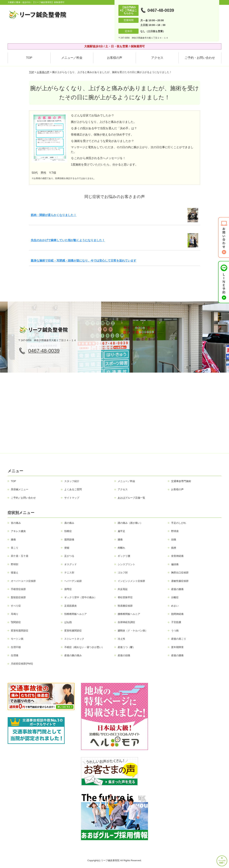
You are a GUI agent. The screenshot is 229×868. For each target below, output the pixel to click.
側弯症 (68, 589)
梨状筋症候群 (18, 597)
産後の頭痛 (124, 655)
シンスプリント (126, 564)
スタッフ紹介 (72, 481)
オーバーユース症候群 (23, 581)
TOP (29, 58)
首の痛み (16, 523)
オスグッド (71, 564)
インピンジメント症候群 (131, 581)
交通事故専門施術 (181, 481)
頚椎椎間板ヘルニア (76, 614)
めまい (175, 606)
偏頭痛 (175, 564)
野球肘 (15, 564)
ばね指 (68, 622)
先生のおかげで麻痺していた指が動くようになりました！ (68, 240)
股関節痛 (69, 540)
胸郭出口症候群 (180, 573)
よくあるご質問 (73, 489)
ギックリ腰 (124, 556)
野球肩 (175, 531)
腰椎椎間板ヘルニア (129, 614)
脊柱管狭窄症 (125, 597)
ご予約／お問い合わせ (23, 498)
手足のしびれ (179, 523)
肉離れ (121, 548)
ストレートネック (74, 639)
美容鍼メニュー (20, 489)
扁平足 (121, 531)
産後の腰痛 (177, 655)
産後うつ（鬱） (126, 647)
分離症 (175, 597)
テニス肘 (69, 573)
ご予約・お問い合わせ (200, 58)
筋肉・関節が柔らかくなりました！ (54, 215)
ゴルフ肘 (123, 573)
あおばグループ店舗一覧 (131, 498)
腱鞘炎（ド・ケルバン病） (133, 631)
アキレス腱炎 (18, 531)
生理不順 (16, 647)
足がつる (69, 556)
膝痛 (13, 540)
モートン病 (17, 639)
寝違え (15, 573)
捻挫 (174, 548)
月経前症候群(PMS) (22, 664)
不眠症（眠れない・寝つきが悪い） (84, 647)
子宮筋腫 (176, 622)
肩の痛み (69, 523)
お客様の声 (115, 58)
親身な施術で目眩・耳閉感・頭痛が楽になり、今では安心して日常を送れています (84, 261)
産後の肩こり (179, 639)
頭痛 (174, 540)
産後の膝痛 (177, 589)
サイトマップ (72, 498)
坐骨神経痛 (177, 556)
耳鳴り (15, 614)
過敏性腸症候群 (180, 581)
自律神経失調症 (126, 622)
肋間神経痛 (177, 614)
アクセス (157, 58)
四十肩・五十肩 (20, 556)
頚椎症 (68, 531)
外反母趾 (123, 589)
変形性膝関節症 (73, 631)
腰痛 (120, 540)
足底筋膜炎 (71, 606)
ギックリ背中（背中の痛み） (80, 597)
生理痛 (15, 655)
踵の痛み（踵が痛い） (130, 523)
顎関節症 (16, 622)
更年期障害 (177, 647)
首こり (15, 548)
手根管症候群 (18, 589)
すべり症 (16, 606)
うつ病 (175, 631)
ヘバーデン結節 (73, 581)
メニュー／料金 (72, 58)
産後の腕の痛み (73, 655)
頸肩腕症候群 (125, 606)
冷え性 (121, 639)
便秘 (67, 548)
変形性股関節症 (20, 631)
